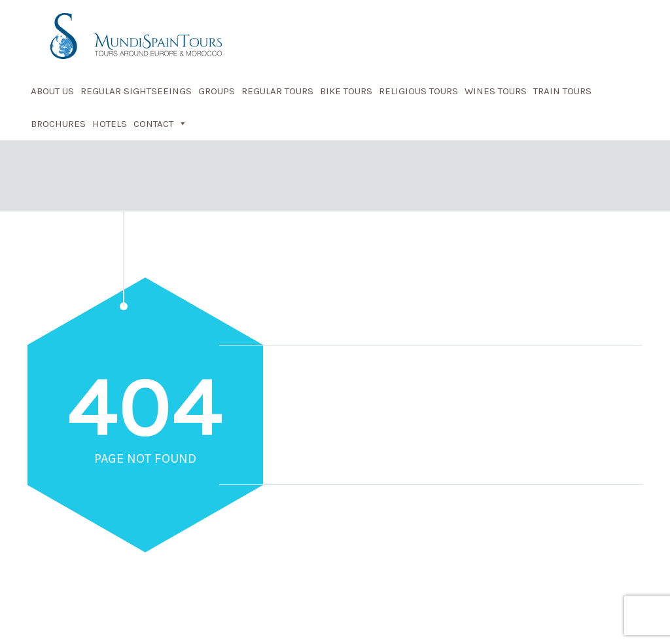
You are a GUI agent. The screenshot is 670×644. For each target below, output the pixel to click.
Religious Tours (418, 91)
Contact (160, 124)
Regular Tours (277, 91)
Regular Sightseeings (136, 91)
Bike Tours (346, 91)
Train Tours (562, 91)
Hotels (110, 124)
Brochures (58, 124)
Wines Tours (496, 91)
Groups (217, 91)
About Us (52, 91)
